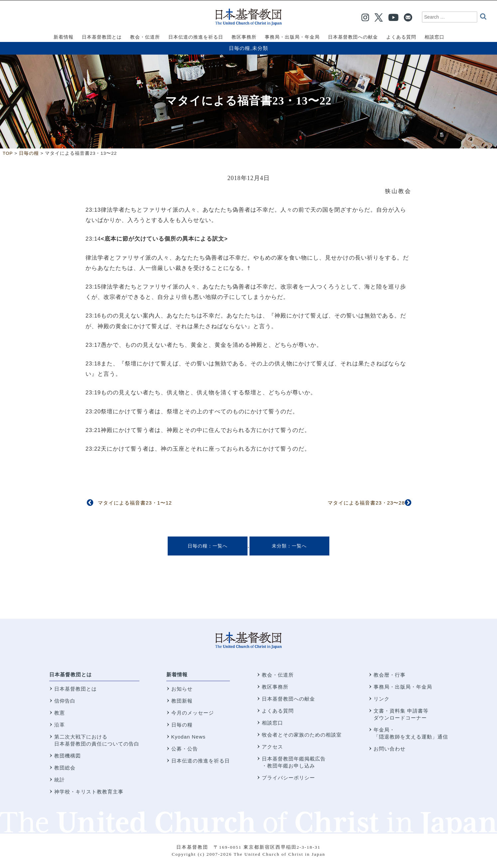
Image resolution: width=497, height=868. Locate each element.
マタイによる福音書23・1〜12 (135, 503)
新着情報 (177, 674)
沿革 (60, 725)
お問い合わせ (390, 749)
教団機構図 (68, 756)
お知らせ (182, 689)
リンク (382, 699)
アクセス (272, 747)
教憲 (60, 713)
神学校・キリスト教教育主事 (89, 792)
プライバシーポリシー (288, 778)
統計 (60, 780)
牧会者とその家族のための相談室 (302, 735)
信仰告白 (65, 701)
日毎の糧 (240, 48)
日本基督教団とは (71, 674)
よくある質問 (278, 711)
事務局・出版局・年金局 (403, 687)
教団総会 (65, 768)
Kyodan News (189, 737)
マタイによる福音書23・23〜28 (366, 503)
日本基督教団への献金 (288, 699)
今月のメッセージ (193, 713)
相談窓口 (272, 723)
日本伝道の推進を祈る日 (201, 761)
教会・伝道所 (278, 675)
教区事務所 (275, 687)
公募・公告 (185, 749)
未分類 (260, 48)
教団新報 (182, 701)
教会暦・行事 (390, 675)
